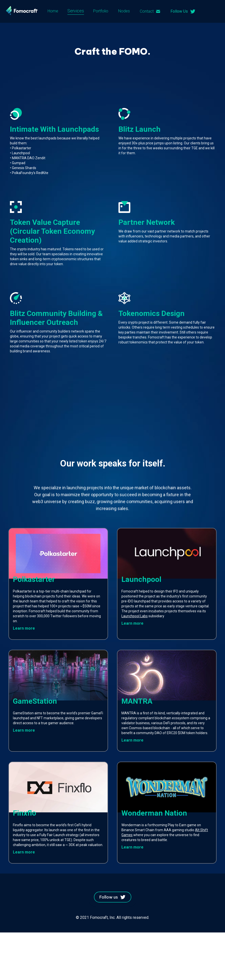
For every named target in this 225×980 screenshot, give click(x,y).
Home (53, 11)
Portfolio (101, 11)
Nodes (124, 11)
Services (76, 11)
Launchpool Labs (135, 616)
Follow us (113, 897)
